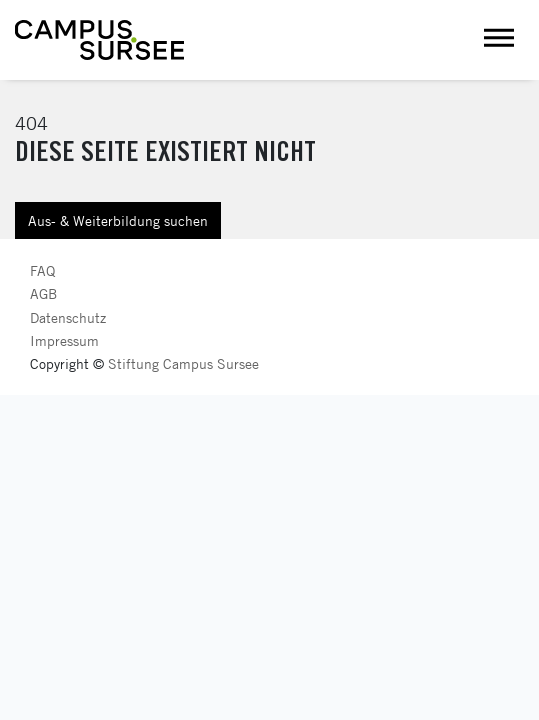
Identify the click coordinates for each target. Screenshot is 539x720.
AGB (43, 293)
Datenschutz (68, 317)
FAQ (42, 270)
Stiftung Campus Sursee (183, 363)
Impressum (64, 340)
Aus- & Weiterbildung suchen (118, 220)
